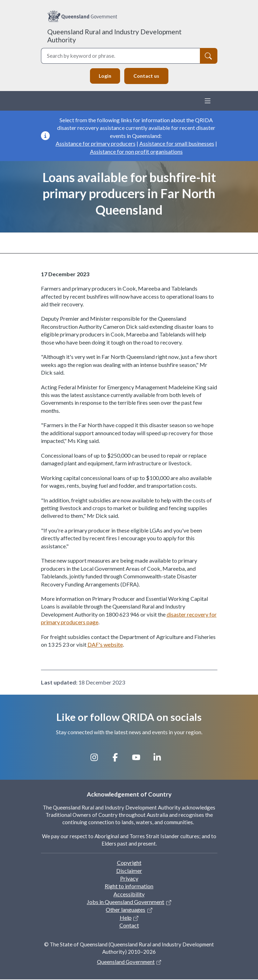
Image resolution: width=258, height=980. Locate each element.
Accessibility (129, 894)
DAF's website (105, 645)
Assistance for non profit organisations (136, 152)
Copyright (129, 863)
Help (126, 918)
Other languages (125, 910)
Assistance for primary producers (96, 144)
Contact (129, 926)
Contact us (147, 76)
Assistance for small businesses (177, 144)
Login (104, 76)
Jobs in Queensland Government (125, 902)
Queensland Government (126, 962)
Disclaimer (129, 871)
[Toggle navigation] (208, 101)
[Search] (209, 56)
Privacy (129, 879)
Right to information (129, 887)
